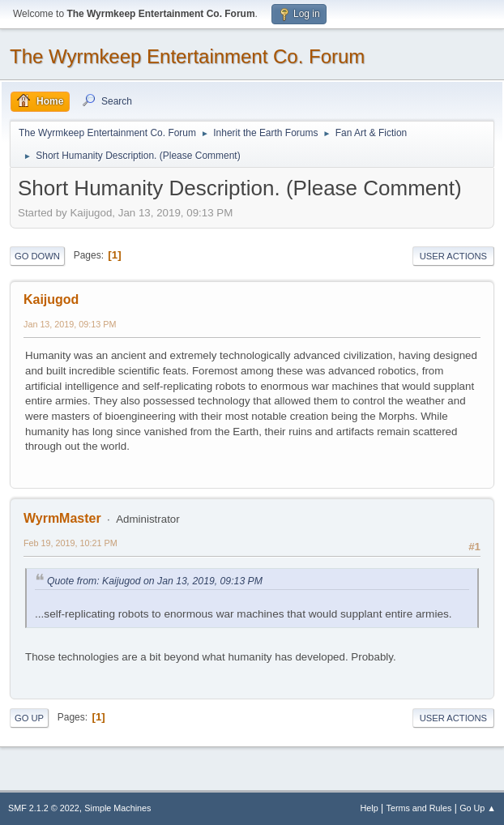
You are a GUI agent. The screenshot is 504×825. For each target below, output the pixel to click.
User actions (453, 256)
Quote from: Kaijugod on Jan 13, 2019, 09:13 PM (155, 581)
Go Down (37, 256)
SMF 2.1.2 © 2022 (44, 808)
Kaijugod (51, 299)
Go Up (29, 718)
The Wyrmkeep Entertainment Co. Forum (187, 56)
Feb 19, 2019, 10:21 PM (70, 543)
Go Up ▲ (478, 808)
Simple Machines (117, 808)
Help (369, 808)
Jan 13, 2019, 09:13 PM (70, 324)
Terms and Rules (419, 808)
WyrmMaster (62, 518)
